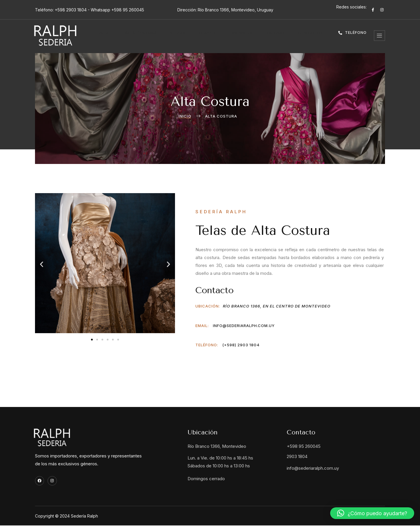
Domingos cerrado (206, 479)
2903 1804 (297, 456)
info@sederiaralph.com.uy (313, 468)
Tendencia (233, 36)
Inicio (115, 36)
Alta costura (146, 36)
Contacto (294, 36)
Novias (178, 36)
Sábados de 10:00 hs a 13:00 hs (219, 466)
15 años (204, 36)
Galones (263, 36)
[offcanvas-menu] (379, 36)
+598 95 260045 (304, 446)
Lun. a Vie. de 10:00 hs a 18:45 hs (220, 458)
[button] (42, 264)
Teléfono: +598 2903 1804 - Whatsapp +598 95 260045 (90, 10)
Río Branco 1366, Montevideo (217, 446)
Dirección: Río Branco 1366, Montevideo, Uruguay (225, 10)
